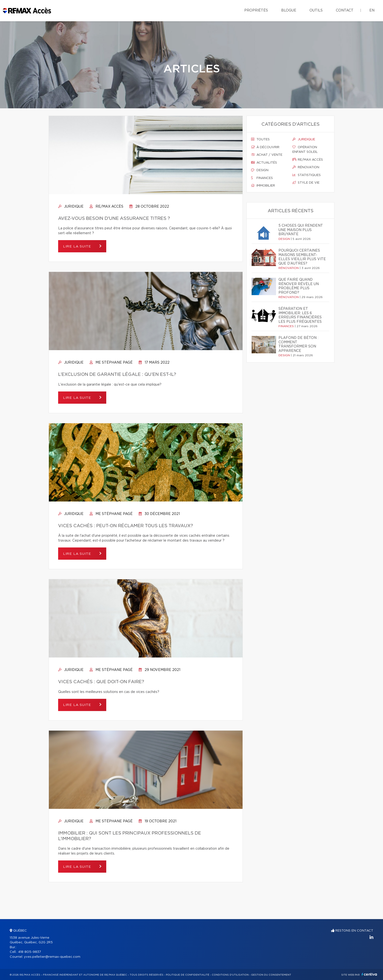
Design (260, 170)
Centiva (369, 974)
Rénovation (306, 167)
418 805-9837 (30, 952)
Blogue (289, 11)
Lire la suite (78, 246)
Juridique (71, 207)
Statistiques (307, 175)
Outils (316, 11)
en (372, 11)
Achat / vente (267, 155)
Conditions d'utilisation (230, 975)
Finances (262, 178)
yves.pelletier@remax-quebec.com (52, 957)
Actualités (264, 163)
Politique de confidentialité (188, 975)
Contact (345, 11)
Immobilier (263, 186)
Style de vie (306, 183)
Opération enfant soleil (305, 150)
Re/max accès (308, 160)
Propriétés (256, 11)
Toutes (260, 139)
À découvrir (265, 147)
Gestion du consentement (271, 975)
